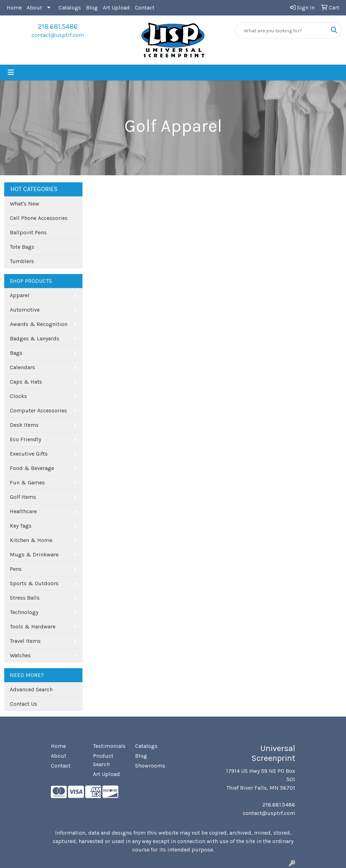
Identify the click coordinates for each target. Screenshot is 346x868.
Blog (92, 8)
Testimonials (109, 746)
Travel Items (25, 641)
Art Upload (116, 8)
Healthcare (23, 511)
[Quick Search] (281, 31)
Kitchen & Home (31, 540)
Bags (16, 353)
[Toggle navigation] (11, 73)
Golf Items (23, 497)
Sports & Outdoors (34, 583)
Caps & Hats (26, 382)
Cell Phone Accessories (39, 218)
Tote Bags (22, 247)
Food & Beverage (32, 468)
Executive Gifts (29, 454)
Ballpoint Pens (28, 232)
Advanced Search (31, 689)
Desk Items (24, 425)
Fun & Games (27, 482)
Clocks (18, 396)
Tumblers (22, 261)
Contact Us (24, 704)
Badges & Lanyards (35, 338)
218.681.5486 (58, 27)
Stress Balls (25, 598)
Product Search (103, 760)
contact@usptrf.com (58, 35)
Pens (16, 569)
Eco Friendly (25, 439)
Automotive (25, 310)
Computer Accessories (38, 410)
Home (14, 8)
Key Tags (21, 526)
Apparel (20, 295)
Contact (145, 8)
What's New (25, 204)
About (34, 8)
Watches (20, 655)
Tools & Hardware (33, 626)
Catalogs (70, 8)
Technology (24, 612)
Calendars (22, 367)
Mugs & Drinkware (34, 554)
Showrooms (150, 766)
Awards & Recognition (39, 324)
